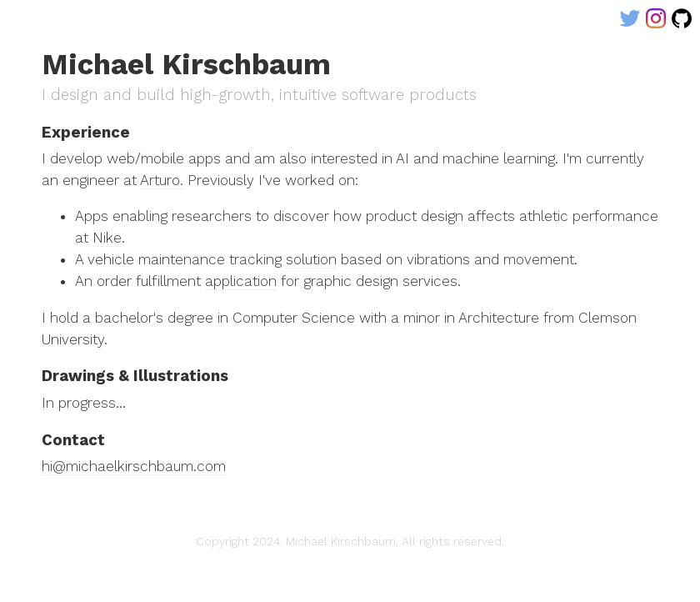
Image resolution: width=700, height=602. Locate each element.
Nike (107, 238)
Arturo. (162, 180)
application (241, 281)
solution (311, 259)
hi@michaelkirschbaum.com (134, 466)
